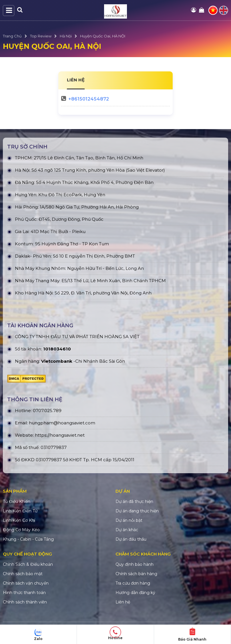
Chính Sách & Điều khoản (28, 564)
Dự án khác (127, 530)
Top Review (41, 36)
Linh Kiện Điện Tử (20, 511)
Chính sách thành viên (25, 602)
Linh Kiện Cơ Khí (19, 520)
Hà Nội (66, 36)
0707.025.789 (47, 411)
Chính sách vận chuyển (26, 583)
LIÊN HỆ (76, 80)
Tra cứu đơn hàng (133, 583)
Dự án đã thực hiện (134, 501)
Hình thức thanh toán (24, 593)
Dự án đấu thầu (131, 539)
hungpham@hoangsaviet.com (62, 423)
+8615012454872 (89, 99)
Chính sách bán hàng (136, 574)
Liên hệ (123, 602)
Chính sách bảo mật (23, 574)
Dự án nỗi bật (129, 520)
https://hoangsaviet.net (60, 435)
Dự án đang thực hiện (137, 511)
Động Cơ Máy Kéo (21, 530)
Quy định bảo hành (135, 564)
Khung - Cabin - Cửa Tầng (28, 539)
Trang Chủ (12, 36)
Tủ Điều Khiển (17, 501)
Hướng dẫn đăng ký (135, 593)
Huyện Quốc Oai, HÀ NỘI (103, 36)
